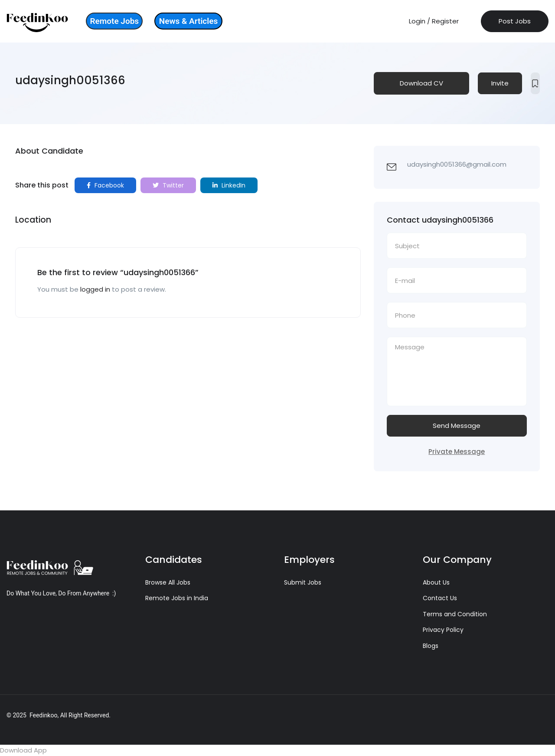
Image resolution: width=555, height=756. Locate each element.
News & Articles (188, 21)
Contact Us (440, 598)
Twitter (168, 185)
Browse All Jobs (168, 582)
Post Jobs (515, 21)
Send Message (457, 426)
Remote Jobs (114, 21)
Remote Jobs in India (177, 598)
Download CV (421, 83)
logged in (95, 289)
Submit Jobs (303, 582)
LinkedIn (229, 185)
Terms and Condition (455, 614)
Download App (23, 750)
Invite (500, 83)
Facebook (105, 185)
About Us (436, 582)
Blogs (431, 646)
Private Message (457, 452)
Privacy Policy (443, 630)
